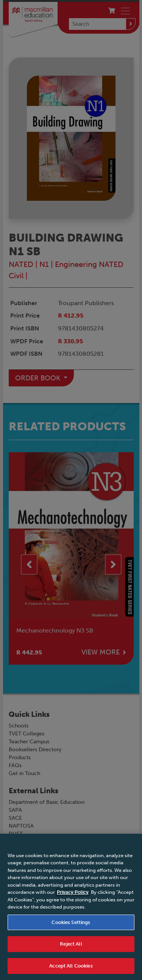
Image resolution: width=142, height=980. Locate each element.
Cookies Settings (71, 929)
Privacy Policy (73, 899)
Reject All (71, 951)
